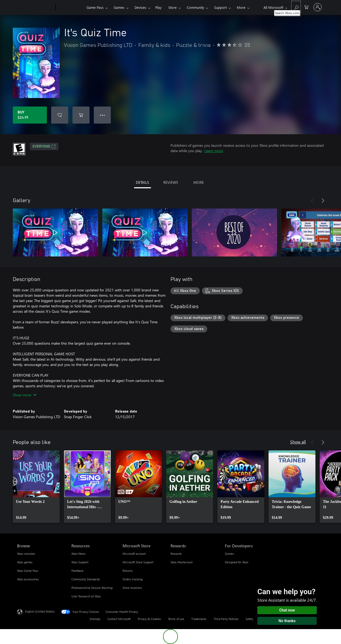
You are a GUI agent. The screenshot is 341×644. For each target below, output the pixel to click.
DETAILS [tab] (142, 182)
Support (220, 7)
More (241, 7)
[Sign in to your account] (318, 7)
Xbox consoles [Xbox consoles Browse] (26, 554)
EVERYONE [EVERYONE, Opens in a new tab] (44, 146)
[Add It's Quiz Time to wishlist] (60, 115)
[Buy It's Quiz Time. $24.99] (30, 115)
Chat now (287, 610)
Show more (25, 395)
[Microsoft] (35, 7)
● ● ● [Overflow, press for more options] (102, 115)
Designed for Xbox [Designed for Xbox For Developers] (237, 562)
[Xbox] (70, 7)
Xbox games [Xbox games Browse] (25, 562)
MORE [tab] (199, 182)
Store (172, 7)
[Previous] (312, 201)
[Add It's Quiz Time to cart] (81, 115)
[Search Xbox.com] (296, 7)
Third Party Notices (226, 619)
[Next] (323, 201)
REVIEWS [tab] (171, 182)
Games (119, 7)
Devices (140, 7)
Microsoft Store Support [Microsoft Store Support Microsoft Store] (138, 562)
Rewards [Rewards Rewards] (176, 554)
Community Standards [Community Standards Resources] (86, 579)
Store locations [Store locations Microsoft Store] (132, 588)
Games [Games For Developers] (229, 554)
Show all (298, 442)
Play (158, 7)
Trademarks (199, 619)
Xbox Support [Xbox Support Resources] (80, 562)
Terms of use (176, 619)
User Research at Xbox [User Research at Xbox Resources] (86, 596)
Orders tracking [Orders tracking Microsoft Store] (133, 579)
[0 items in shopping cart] (306, 7)
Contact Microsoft (119, 619)
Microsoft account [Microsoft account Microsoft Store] (134, 554)
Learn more (214, 151)
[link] (36, 487)
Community (195, 7)
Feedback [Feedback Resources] (77, 571)
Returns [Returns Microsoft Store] (128, 571)
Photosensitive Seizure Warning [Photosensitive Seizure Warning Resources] (92, 588)
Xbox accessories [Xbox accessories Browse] (28, 579)
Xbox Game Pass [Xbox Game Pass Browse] (28, 571)
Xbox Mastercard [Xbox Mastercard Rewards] (181, 562)
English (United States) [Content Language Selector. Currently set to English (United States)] (40, 611)
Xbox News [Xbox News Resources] (78, 554)
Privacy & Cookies (149, 619)
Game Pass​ (95, 7)
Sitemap (95, 619)
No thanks (287, 621)
